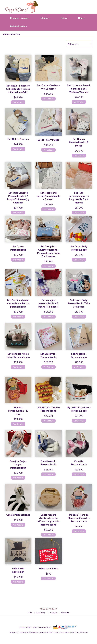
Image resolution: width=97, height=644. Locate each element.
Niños (81, 18)
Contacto (65, 613)
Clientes (54, 613)
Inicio (30, 613)
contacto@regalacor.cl (62, 632)
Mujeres (45, 18)
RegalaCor (41, 613)
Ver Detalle (18, 102)
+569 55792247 (82, 632)
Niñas (64, 18)
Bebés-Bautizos (19, 26)
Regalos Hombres (20, 18)
